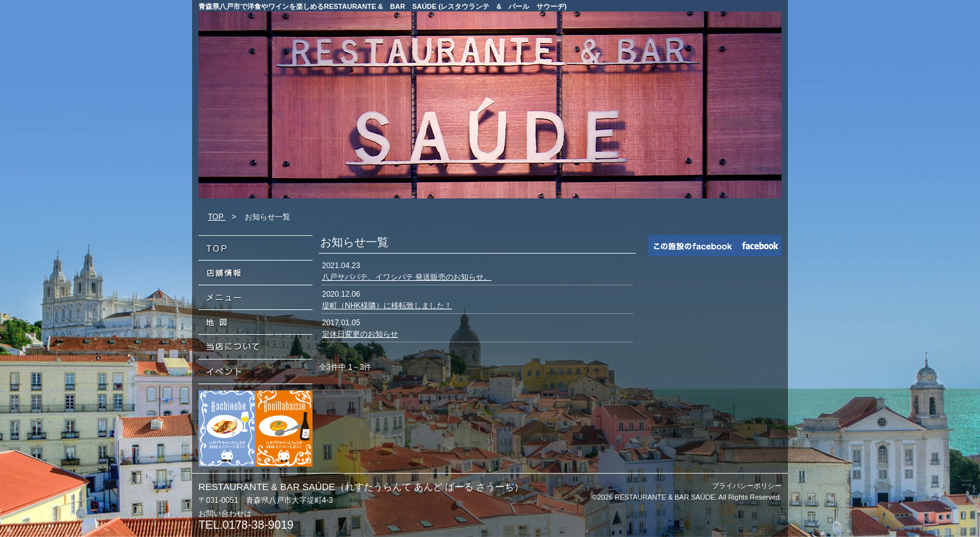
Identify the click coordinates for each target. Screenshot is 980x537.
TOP (217, 217)
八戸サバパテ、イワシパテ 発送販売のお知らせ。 (407, 277)
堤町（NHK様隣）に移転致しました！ (387, 306)
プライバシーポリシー (747, 486)
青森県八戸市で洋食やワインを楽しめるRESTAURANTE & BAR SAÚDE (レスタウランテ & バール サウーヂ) (383, 6)
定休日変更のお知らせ (360, 334)
